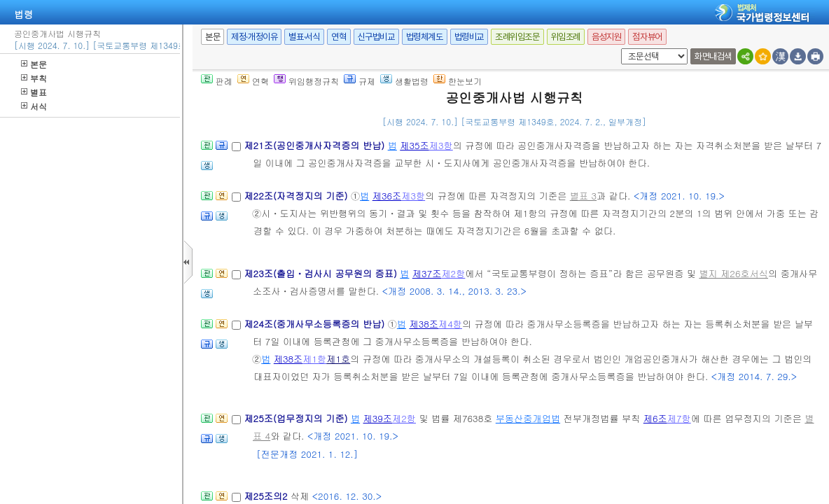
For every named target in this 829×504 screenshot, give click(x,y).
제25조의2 (267, 496)
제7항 (679, 418)
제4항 (450, 324)
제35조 (415, 145)
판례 (217, 81)
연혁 (339, 37)
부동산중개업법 (528, 418)
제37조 (427, 273)
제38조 (424, 324)
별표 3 (583, 196)
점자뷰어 (647, 37)
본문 (34, 64)
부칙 (34, 78)
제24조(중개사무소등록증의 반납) (315, 324)
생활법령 (404, 81)
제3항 (441, 145)
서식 (34, 106)
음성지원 (606, 37)
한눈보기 (458, 81)
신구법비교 (376, 37)
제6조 (655, 418)
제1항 (314, 359)
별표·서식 (304, 37)
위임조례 (566, 37)
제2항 (453, 273)
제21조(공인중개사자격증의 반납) (315, 145)
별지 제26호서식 (733, 273)
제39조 (378, 418)
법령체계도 (425, 37)
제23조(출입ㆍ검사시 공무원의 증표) (322, 273)
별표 (34, 92)
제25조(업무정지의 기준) (297, 418)
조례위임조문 (517, 37)
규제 (360, 81)
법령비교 (469, 37)
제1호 (338, 359)
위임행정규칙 (306, 81)
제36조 (387, 196)
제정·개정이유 (254, 37)
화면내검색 (713, 56)
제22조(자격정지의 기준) (297, 196)
